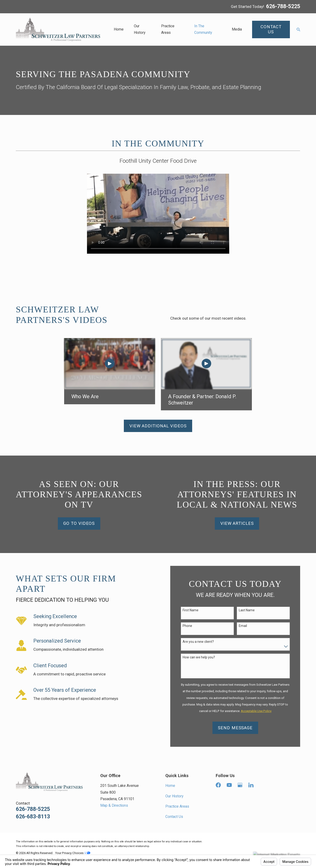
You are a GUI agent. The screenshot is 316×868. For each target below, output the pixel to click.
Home (170, 786)
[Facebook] (218, 785)
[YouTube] (229, 785)
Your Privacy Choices (73, 853)
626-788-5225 (283, 7)
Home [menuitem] (119, 29)
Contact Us (174, 817)
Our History (174, 796)
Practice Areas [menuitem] (168, 29)
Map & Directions (114, 805)
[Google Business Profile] (240, 785)
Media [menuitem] (237, 29)
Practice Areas (177, 806)
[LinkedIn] (251, 785)
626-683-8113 (33, 817)
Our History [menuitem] (140, 29)
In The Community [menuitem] (203, 29)
